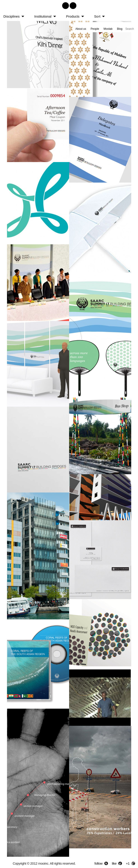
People (95, 29)
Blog (120, 29)
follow (98, 863)
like (114, 863)
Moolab (108, 29)
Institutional (43, 16)
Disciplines (12, 16)
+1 (128, 863)
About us (81, 29)
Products (73, 16)
